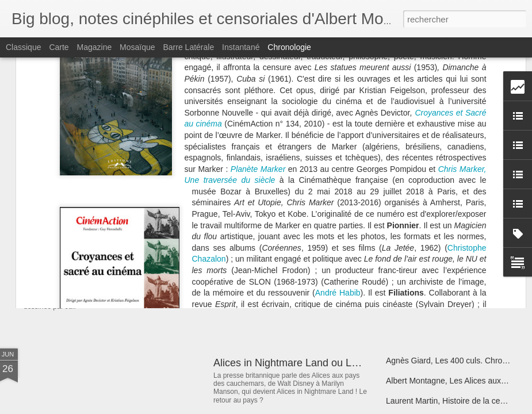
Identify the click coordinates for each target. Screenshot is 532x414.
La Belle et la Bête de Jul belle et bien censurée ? (175, 267)
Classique (23, 47)
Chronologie (289, 47)
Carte (59, 47)
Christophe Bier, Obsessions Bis (443, 205)
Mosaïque (137, 47)
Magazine (95, 47)
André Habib (338, 147)
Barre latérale (188, 47)
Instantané (241, 47)
